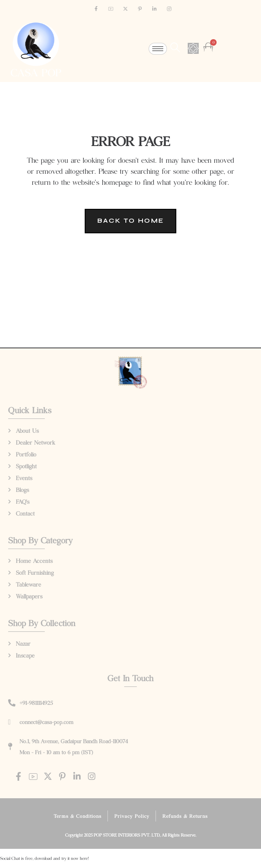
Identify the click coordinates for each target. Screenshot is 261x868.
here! (84, 858)
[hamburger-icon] (158, 49)
